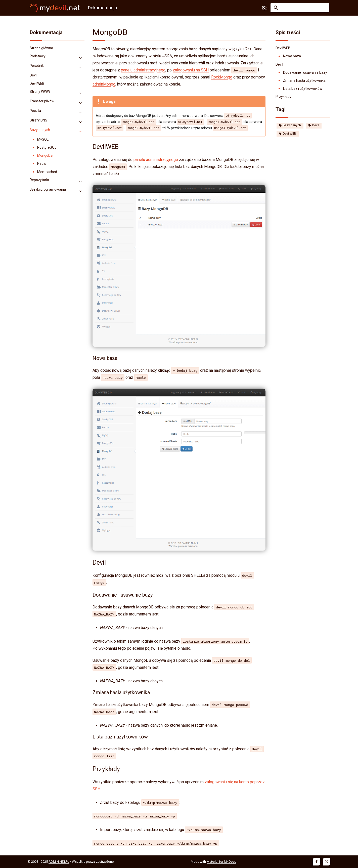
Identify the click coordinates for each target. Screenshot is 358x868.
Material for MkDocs (221, 862)
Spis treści (288, 32)
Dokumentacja (46, 32)
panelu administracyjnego (143, 70)
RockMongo (222, 77)
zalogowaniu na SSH (191, 70)
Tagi (281, 109)
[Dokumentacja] (55, 8)
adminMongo (104, 84)
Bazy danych (290, 125)
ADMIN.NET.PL (59, 862)
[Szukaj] (300, 8)
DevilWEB (288, 134)
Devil (314, 125)
